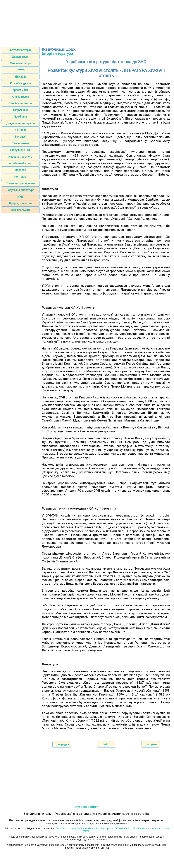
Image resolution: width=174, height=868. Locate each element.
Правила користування (20, 183)
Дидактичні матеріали (20, 123)
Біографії (20, 137)
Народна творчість (20, 157)
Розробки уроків (20, 83)
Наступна (151, 744)
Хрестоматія (20, 90)
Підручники (20, 110)
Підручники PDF (20, 150)
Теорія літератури (20, 103)
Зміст (106, 744)
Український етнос (20, 163)
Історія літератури (57, 54)
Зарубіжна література (20, 190)
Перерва (20, 170)
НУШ (20, 197)
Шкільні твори (20, 57)
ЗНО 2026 (20, 77)
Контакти (20, 177)
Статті (20, 70)
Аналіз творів (20, 97)
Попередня (62, 744)
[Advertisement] (87, 22)
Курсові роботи (87, 807)
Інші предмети (20, 210)
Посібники (20, 117)
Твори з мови (20, 143)
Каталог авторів (20, 50)
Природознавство (20, 203)
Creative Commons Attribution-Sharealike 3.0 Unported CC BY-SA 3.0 (92, 829)
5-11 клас (20, 130)
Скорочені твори (20, 63)
